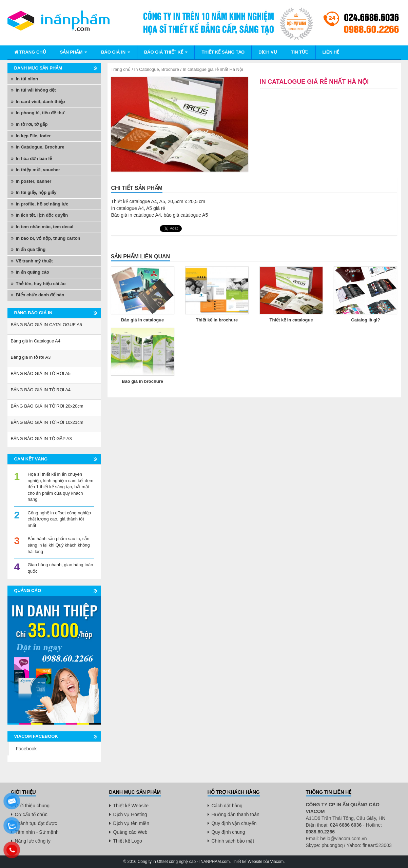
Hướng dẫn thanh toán (236, 814)
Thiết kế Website (131, 806)
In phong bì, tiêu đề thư (40, 113)
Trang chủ (30, 52)
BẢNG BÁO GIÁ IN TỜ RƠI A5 (41, 373)
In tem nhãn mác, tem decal (45, 227)
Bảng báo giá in (33, 313)
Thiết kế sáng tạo (223, 52)
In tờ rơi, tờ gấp (32, 124)
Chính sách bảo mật (233, 841)
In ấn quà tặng (31, 249)
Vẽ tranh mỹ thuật (34, 261)
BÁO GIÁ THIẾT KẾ (166, 52)
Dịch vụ (268, 52)
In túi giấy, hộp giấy (36, 192)
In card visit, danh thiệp (41, 102)
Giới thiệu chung (32, 806)
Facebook (26, 749)
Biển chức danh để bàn (40, 295)
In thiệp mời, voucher (38, 170)
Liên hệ (331, 52)
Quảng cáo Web (130, 832)
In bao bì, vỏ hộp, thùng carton (48, 238)
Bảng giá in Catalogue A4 (36, 341)
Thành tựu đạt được (36, 823)
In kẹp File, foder (33, 136)
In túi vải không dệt (36, 90)
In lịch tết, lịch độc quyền (42, 215)
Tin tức (300, 52)
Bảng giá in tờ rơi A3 (31, 357)
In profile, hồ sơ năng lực (42, 204)
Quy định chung (228, 832)
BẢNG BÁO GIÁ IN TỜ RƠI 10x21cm (47, 422)
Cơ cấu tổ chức (31, 814)
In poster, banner (34, 181)
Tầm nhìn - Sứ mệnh (37, 832)
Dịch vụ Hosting (130, 814)
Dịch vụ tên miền (131, 823)
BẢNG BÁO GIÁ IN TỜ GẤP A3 (41, 439)
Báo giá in (116, 52)
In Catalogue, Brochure (157, 69)
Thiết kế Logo (128, 841)
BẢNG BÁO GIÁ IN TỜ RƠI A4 (41, 390)
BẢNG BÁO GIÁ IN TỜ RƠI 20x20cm (47, 406)
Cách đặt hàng (227, 806)
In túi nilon (27, 79)
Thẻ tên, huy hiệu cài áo (41, 284)
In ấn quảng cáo (33, 272)
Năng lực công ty (33, 841)
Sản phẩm (74, 52)
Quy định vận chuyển (234, 823)
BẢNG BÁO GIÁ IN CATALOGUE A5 (47, 325)
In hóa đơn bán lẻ (34, 159)
